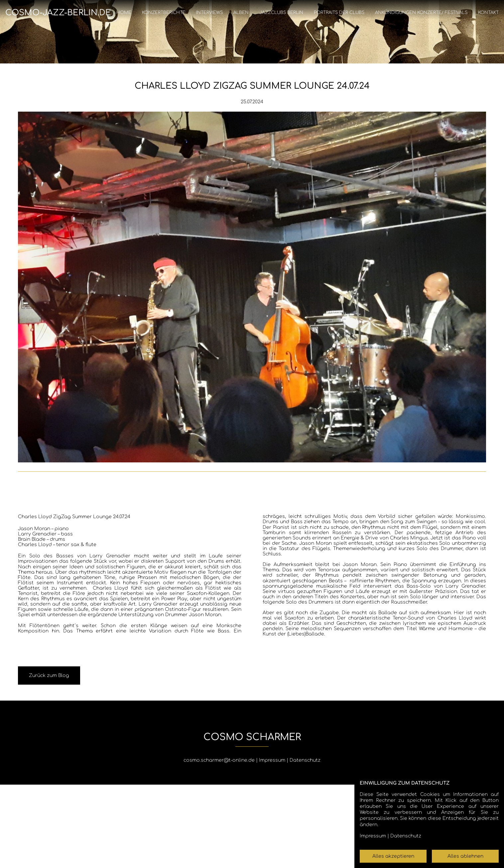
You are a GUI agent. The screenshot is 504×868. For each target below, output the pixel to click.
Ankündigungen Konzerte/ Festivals (421, 13)
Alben (241, 13)
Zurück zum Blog (49, 675)
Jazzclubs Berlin (281, 13)
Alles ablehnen (465, 856)
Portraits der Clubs (339, 13)
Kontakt (488, 13)
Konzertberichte (164, 13)
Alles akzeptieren (393, 856)
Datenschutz (305, 760)
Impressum (272, 760)
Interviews (209, 13)
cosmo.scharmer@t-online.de (219, 760)
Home (124, 13)
